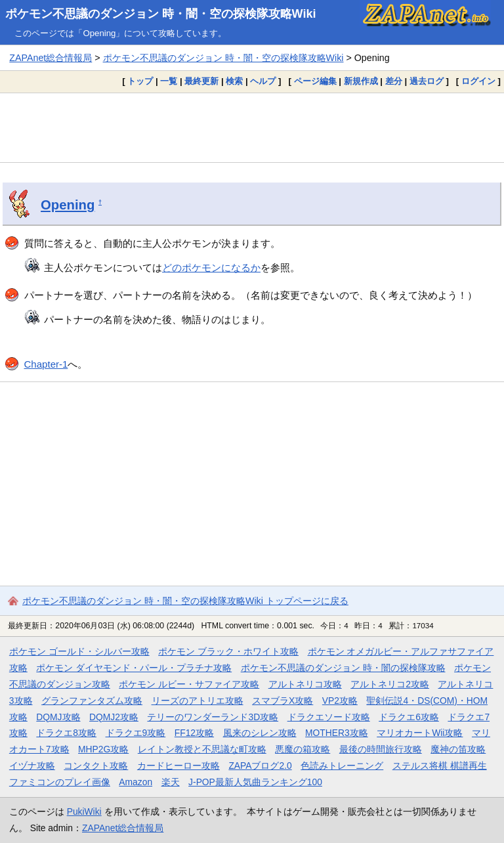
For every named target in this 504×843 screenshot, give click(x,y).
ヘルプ (263, 81)
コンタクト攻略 (96, 766)
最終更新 (201, 81)
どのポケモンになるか (211, 268)
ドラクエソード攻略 (329, 717)
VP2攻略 (340, 701)
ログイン (478, 81)
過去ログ (427, 81)
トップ (140, 81)
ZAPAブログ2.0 (260, 766)
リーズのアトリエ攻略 (198, 701)
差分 (394, 81)
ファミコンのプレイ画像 (60, 782)
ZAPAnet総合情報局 (51, 58)
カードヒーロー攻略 (178, 766)
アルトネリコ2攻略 (390, 684)
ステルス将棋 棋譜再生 (440, 766)
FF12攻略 (194, 733)
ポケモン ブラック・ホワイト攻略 (228, 651)
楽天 (171, 782)
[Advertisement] (252, 127)
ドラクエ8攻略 (66, 733)
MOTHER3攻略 (337, 733)
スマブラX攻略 (283, 701)
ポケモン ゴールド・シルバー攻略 (79, 651)
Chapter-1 (46, 364)
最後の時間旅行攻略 (381, 749)
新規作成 (361, 81)
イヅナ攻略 (32, 766)
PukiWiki (84, 811)
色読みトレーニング (342, 766)
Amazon (136, 782)
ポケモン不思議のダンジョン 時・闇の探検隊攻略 (343, 668)
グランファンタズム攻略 (92, 701)
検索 (234, 81)
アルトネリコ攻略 (305, 684)
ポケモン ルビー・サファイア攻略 (189, 684)
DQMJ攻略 (58, 717)
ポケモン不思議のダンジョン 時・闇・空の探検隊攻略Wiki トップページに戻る (185, 601)
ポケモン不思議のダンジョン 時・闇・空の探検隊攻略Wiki (161, 14)
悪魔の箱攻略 (303, 749)
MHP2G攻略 (103, 749)
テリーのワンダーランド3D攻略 (213, 717)
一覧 (169, 81)
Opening (68, 205)
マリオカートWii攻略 (420, 733)
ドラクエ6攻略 (409, 717)
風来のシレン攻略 (260, 733)
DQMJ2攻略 (114, 717)
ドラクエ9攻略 (136, 733)
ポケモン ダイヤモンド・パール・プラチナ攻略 (134, 668)
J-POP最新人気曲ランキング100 (255, 782)
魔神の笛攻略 (458, 749)
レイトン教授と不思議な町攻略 (202, 749)
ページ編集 (315, 81)
